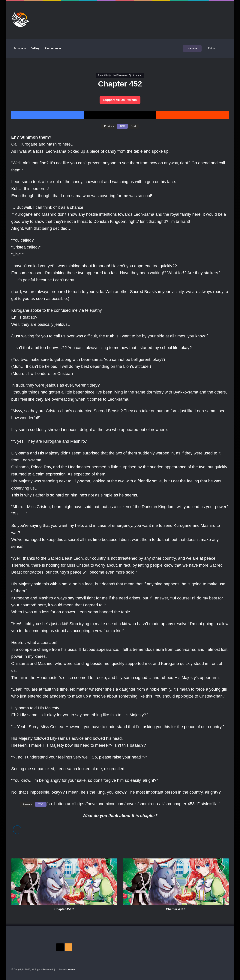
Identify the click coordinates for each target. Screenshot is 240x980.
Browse (19, 48)
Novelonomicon (68, 969)
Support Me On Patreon (120, 100)
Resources (52, 48)
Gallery (35, 48)
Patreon (192, 48)
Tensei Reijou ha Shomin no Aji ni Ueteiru (120, 75)
